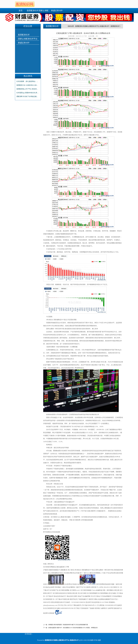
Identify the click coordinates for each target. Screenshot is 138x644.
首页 (21, 11)
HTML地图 (97, 640)
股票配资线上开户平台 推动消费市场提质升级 (28, 89)
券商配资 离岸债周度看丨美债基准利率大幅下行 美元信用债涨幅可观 (68, 625)
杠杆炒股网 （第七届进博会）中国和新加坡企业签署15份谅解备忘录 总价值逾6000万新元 (28, 81)
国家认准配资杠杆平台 (45, 11)
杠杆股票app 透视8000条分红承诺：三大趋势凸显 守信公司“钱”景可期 (28, 93)
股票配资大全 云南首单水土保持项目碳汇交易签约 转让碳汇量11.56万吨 (28, 85)
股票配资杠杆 (33, 11)
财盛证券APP (57, 11)
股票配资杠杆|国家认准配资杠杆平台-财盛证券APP (92, 26)
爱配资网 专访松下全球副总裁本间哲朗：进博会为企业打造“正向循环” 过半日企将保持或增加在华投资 (28, 96)
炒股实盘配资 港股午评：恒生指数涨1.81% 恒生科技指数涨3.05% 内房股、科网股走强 (73, 628)
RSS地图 (90, 640)
